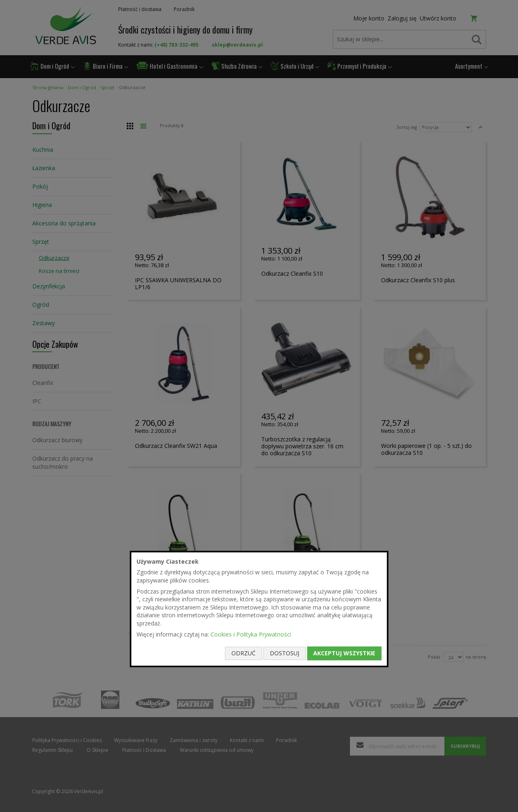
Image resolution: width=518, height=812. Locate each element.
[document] (259, 609)
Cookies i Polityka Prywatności (251, 634)
